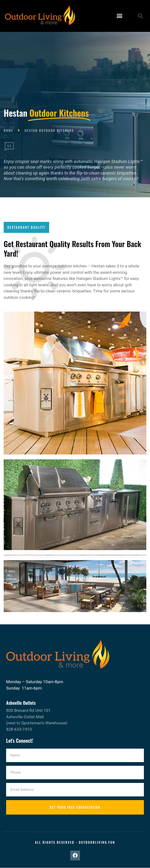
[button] (120, 16)
